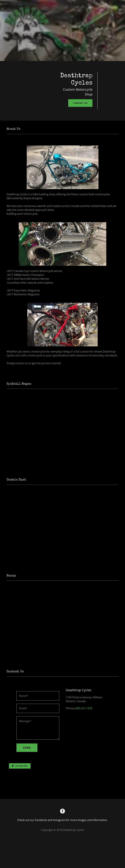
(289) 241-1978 (83, 735)
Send (27, 774)
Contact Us (80, 103)
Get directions (19, 793)
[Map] (62, 807)
